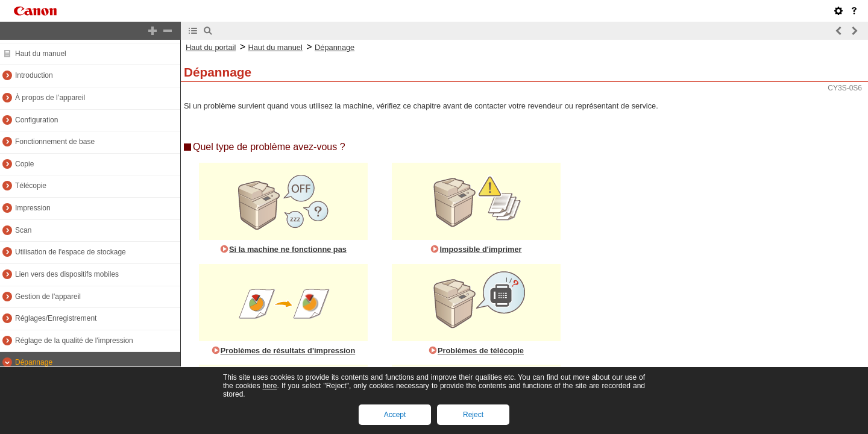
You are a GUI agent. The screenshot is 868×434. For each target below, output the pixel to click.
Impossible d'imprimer (480, 249)
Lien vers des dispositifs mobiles (67, 274)
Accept (395, 415)
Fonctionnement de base (55, 142)
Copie (24, 164)
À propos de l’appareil (50, 98)
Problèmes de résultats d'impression (288, 351)
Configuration (36, 120)
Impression (33, 208)
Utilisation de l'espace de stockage (71, 252)
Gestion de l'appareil (48, 297)
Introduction (34, 75)
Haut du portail (211, 47)
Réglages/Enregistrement (56, 318)
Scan (23, 230)
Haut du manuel (41, 54)
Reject (473, 415)
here (269, 386)
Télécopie (31, 186)
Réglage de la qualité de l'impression (74, 341)
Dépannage (34, 362)
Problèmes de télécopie (481, 351)
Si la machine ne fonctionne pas (288, 249)
